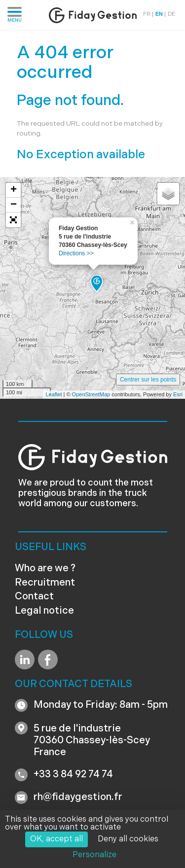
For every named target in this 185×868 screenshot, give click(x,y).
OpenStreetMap (91, 394)
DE (171, 15)
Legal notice (44, 611)
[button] (13, 220)
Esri (178, 394)
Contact (34, 597)
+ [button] (14, 190)
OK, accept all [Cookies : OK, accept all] (56, 839)
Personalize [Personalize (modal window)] (94, 855)
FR (147, 15)
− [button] (14, 205)
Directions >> (76, 253)
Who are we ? (45, 569)
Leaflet (54, 394)
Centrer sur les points (148, 380)
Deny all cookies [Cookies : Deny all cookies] (128, 839)
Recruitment (45, 583)
